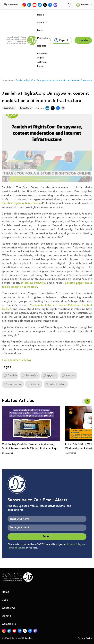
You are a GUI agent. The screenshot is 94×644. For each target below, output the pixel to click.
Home (41, 15)
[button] (88, 401)
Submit (47, 537)
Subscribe (11, 5)
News (40, 30)
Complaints (9, 624)
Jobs (5, 600)
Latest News (7, 80)
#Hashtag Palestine (33, 283)
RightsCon (30, 376)
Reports (42, 46)
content (68, 376)
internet (34, 384)
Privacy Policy (74, 544)
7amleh (10, 376)
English (82, 5)
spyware (50, 376)
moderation (13, 384)
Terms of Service (16, 548)
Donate (6, 616)
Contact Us (9, 608)
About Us (42, 23)
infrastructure (56, 384)
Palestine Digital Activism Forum (42, 60)
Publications (44, 38)
